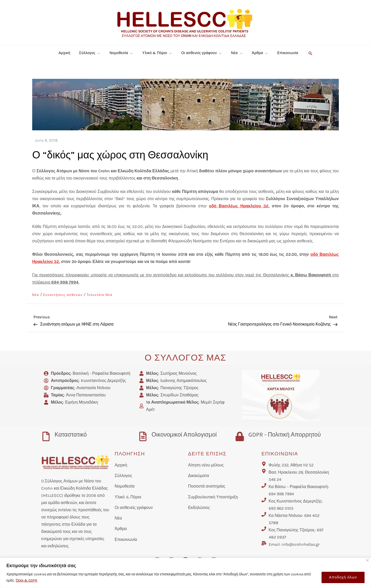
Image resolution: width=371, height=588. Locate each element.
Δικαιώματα (199, 476)
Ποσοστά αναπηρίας (207, 486)
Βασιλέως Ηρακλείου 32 (244, 206)
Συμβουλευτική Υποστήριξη (213, 497)
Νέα (237, 53)
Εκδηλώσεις (199, 508)
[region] (185, 573)
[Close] (368, 560)
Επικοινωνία (288, 53)
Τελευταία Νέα (99, 295)
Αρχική (64, 53)
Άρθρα (260, 53)
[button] (310, 53)
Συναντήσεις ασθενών (63, 295)
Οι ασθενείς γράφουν (202, 53)
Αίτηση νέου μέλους (206, 465)
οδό (214, 206)
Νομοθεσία (121, 53)
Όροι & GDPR (27, 580)
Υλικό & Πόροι (157, 53)
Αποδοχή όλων (343, 577)
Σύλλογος (90, 53)
